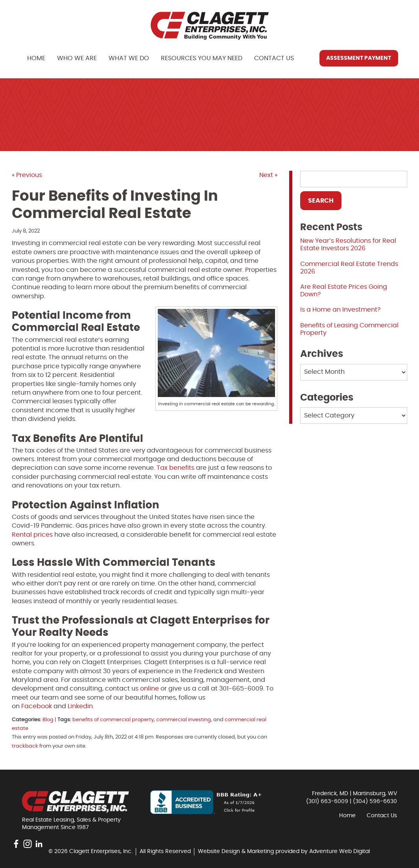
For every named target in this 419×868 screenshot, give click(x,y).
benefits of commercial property (113, 720)
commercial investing (184, 720)
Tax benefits (175, 468)
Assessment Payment (359, 58)
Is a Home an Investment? (340, 310)
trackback (25, 746)
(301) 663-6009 (327, 802)
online (150, 689)
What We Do (129, 58)
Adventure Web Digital (340, 851)
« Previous (27, 175)
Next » (268, 175)
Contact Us (274, 58)
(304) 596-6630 (375, 802)
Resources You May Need (202, 58)
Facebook (37, 706)
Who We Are (77, 58)
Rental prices (32, 535)
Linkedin (80, 706)
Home (36, 58)
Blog (48, 720)
